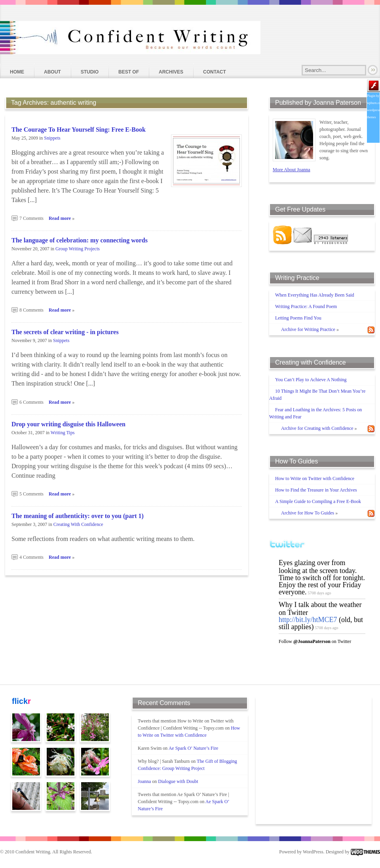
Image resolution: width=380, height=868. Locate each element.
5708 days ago (319, 593)
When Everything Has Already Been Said (315, 295)
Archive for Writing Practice (308, 329)
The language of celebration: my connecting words (80, 240)
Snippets (52, 138)
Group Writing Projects (78, 249)
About (52, 72)
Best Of (129, 72)
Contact (215, 72)
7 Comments (31, 218)
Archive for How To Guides (308, 513)
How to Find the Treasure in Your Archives (316, 490)
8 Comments (31, 310)
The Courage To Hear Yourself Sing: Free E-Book (79, 130)
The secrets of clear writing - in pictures (65, 332)
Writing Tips (63, 433)
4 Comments (31, 557)
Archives (171, 72)
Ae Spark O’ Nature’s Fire (194, 748)
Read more (60, 218)
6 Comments (31, 402)
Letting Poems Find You (298, 318)
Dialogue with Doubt (178, 781)
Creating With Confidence (78, 524)
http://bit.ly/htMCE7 (308, 620)
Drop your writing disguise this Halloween (68, 424)
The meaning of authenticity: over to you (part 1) (78, 516)
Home (17, 72)
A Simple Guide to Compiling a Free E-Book (318, 501)
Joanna (144, 781)
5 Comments (31, 494)
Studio (90, 72)
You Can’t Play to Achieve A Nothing (311, 380)
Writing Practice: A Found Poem (306, 306)
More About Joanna (292, 170)
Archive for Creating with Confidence (317, 428)
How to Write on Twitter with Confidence (315, 478)
